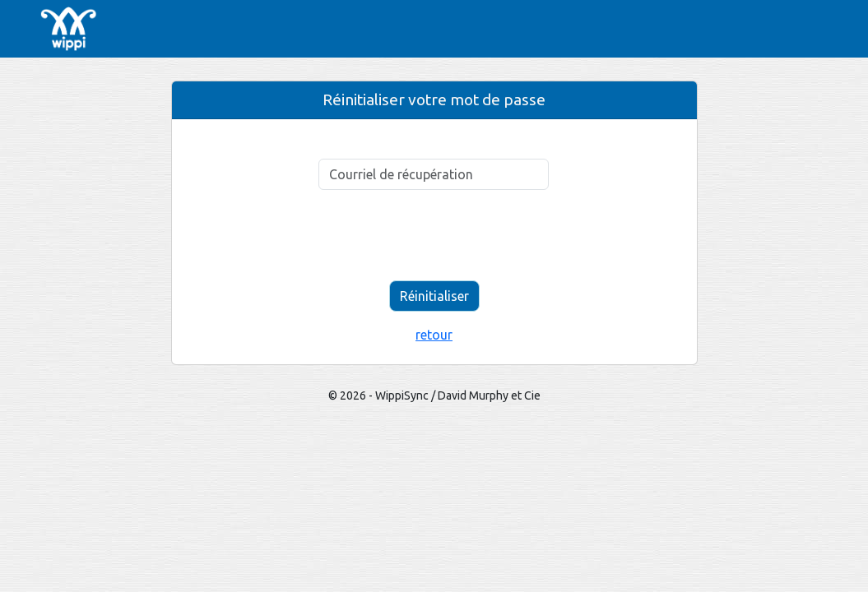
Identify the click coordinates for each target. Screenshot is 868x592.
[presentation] (434, 235)
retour (434, 335)
